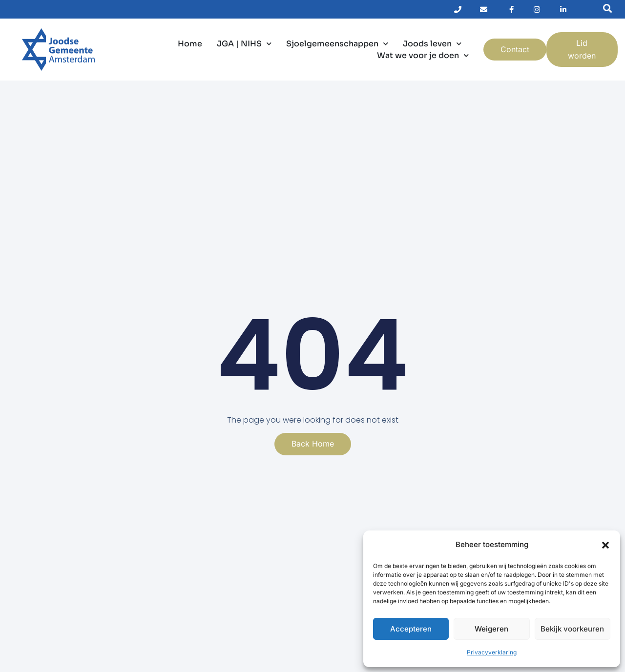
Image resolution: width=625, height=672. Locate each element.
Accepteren (411, 629)
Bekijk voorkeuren (572, 629)
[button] (605, 545)
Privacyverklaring (492, 652)
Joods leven (432, 44)
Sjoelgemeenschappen (337, 44)
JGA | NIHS (244, 44)
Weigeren (491, 629)
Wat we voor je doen (423, 56)
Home (190, 44)
